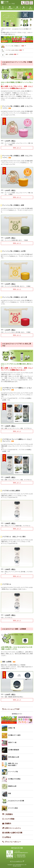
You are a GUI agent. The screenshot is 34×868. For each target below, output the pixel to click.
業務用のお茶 (12, 786)
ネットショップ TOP (10, 709)
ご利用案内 (10, 8)
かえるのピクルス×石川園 (16, 801)
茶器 (10, 793)
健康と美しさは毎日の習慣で (13, 764)
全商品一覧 (12, 728)
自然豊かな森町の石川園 (12, 833)
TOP (3, 8)
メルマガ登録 (8, 819)
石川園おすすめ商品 (14, 779)
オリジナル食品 (13, 808)
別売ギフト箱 (12, 742)
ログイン (17, 8)
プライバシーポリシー (11, 842)
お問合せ (6, 837)
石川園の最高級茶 (14, 750)
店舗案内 (6, 823)
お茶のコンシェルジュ (11, 828)
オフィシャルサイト (16, 861)
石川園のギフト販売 (14, 735)
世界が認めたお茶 (14, 757)
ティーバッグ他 (13, 772)
